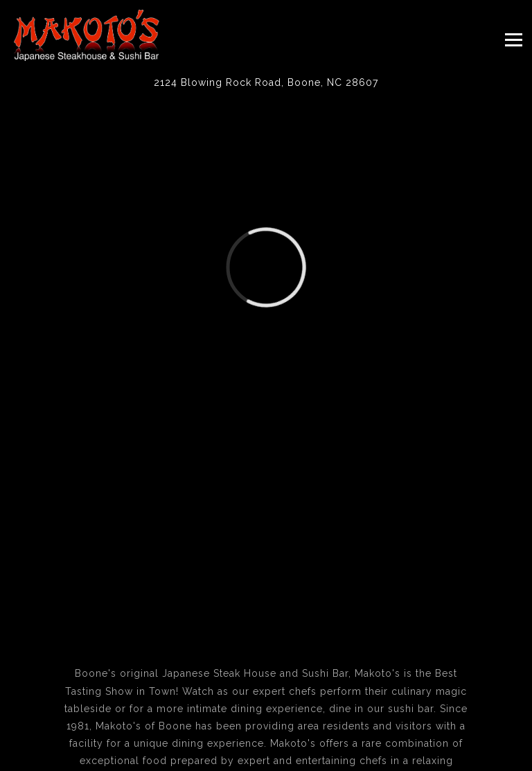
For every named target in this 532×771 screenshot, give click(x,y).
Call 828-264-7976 (266, 733)
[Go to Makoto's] (266, 83)
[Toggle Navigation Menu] (514, 39)
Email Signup (266, 759)
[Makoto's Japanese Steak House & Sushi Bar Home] (87, 35)
